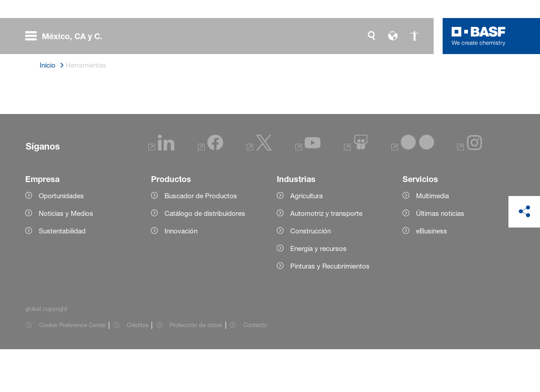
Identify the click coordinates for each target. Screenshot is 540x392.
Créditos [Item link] (138, 368)
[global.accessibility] (415, 36)
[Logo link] (479, 36)
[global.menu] (67, 36)
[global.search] (371, 36)
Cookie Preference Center (73, 368)
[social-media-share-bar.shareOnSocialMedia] (524, 212)
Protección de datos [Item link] (196, 368)
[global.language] (393, 36)
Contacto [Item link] (255, 368)
